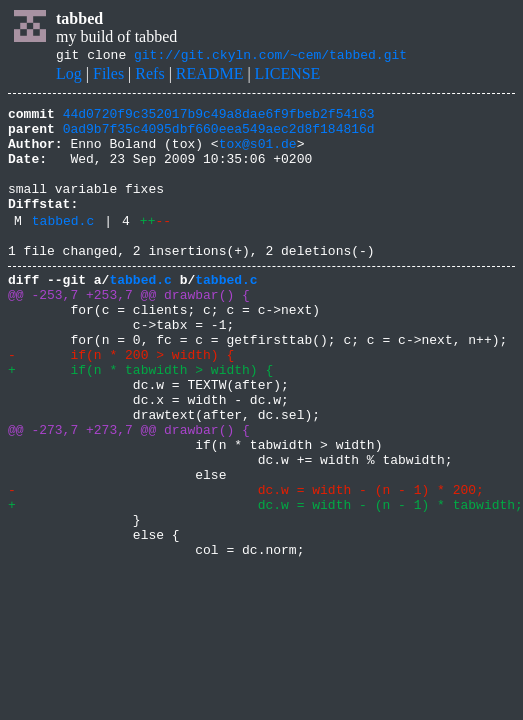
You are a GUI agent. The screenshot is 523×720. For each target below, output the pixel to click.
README (210, 76)
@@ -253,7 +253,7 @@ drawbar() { (129, 330)
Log (69, 76)
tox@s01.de (258, 155)
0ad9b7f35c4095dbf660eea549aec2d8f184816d (219, 137)
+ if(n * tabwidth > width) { (140, 420)
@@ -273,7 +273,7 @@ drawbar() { (129, 492)
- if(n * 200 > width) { (121, 402)
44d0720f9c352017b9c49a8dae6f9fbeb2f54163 (219, 119)
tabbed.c (63, 247)
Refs (149, 76)
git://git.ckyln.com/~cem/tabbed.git (270, 57)
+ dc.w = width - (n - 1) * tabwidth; (265, 582)
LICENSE (288, 76)
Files (108, 76)
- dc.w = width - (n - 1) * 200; (246, 564)
